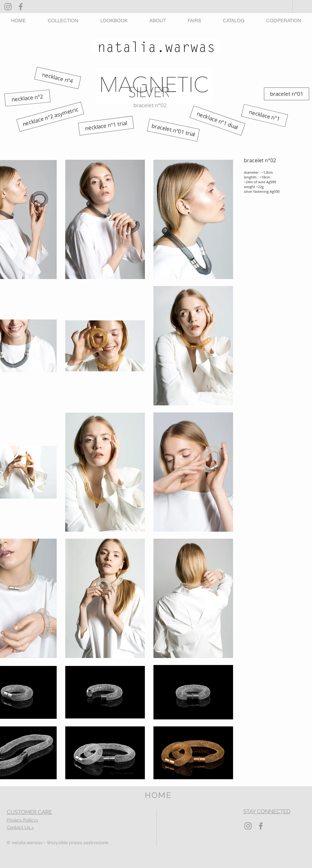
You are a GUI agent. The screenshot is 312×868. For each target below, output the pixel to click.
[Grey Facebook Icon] (21, 7)
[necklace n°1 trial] (106, 126)
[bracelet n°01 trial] (174, 130)
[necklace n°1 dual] (217, 121)
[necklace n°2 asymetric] (50, 117)
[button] (63, 21)
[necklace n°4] (57, 78)
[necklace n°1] (264, 115)
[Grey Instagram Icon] (8, 7)
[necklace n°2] (27, 98)
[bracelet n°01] (287, 94)
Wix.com (191, 866)
